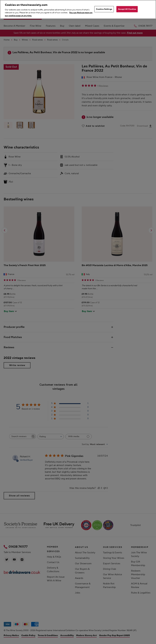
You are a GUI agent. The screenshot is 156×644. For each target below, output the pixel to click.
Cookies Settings (104, 9)
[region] (78, 9)
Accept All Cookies (127, 9)
